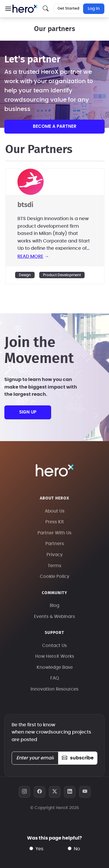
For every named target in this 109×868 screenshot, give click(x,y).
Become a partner (55, 126)
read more (30, 256)
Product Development (62, 275)
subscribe (78, 758)
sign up (28, 412)
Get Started (68, 9)
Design (25, 275)
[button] (8, 9)
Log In (94, 9)
